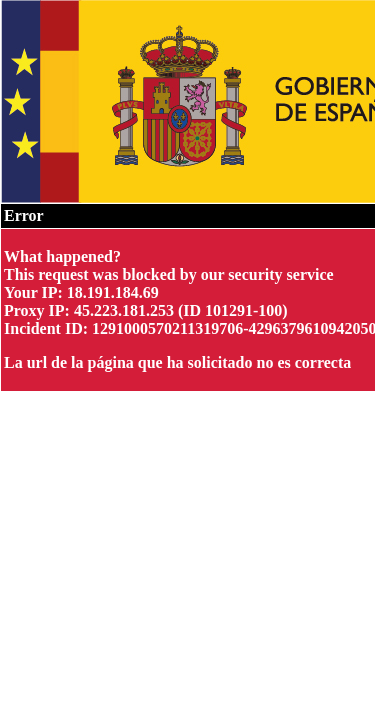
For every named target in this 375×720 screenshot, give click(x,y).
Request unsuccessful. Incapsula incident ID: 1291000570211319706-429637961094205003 (187, 360)
